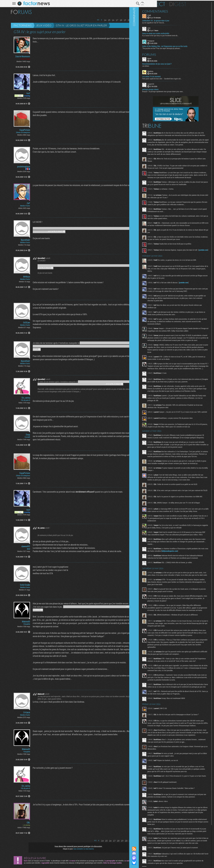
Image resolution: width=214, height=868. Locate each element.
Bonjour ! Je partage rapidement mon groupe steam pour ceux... (182, 91)
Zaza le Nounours (18, 56)
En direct (173, 3)
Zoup (24, 435)
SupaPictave (20, 130)
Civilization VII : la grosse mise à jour (175, 20)
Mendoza (170, 70)
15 (105, 20)
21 (129, 20)
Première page (94, 20)
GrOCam (22, 322)
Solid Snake (21, 585)
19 (121, 20)
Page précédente (97, 20)
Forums (168, 54)
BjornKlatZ (21, 240)
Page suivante (140, 20)
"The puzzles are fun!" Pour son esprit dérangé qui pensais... (181, 47)
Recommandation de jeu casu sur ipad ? (176, 63)
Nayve (169, 58)
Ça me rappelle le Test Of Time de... (173, 22)
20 (125, 20)
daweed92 (21, 546)
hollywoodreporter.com (175, 649)
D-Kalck (23, 712)
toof (24, 93)
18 (117, 20)
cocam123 (170, 83)
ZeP (24, 203)
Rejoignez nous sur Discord (153, 853)
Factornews (18, 25)
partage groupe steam (170, 89)
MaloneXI (22, 622)
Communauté (153, 421)
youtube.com (181, 277)
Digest (197, 3)
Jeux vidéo (39, 25)
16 (109, 20)
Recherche (134, 4)
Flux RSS (153, 849)
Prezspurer (170, 40)
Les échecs (165, 65)
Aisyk (168, 14)
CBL (24, 823)
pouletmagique (19, 167)
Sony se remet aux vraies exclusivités (175, 33)
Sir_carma (22, 398)
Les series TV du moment (171, 76)
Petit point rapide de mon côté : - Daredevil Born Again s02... (181, 78)
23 (136, 20)
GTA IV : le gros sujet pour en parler (77, 25)
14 (101, 20)
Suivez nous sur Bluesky (153, 863)
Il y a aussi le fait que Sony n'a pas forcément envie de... (180, 35)
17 (113, 20)
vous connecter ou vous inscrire (79, 849)
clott (168, 27)
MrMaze (22, 277)
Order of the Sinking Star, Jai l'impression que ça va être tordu (184, 45)
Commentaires (174, 11)
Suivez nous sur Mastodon (153, 858)
